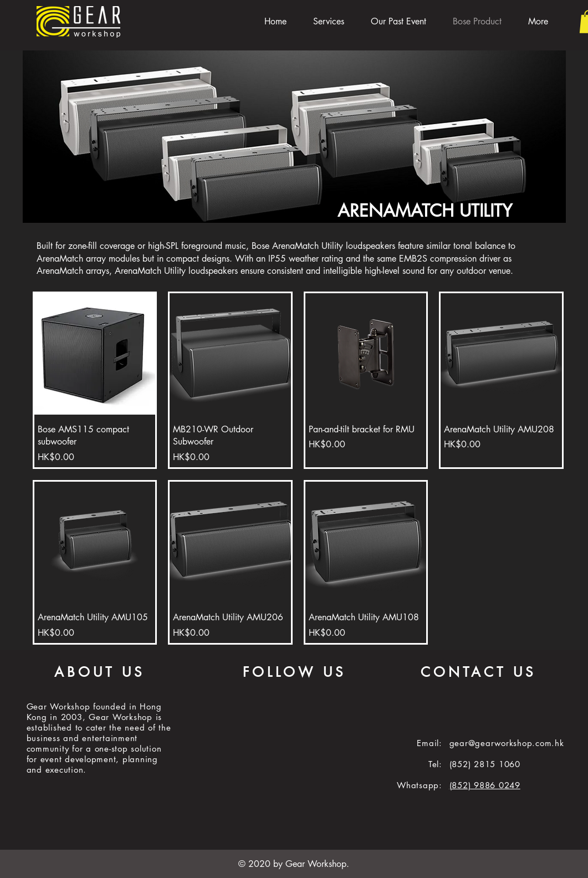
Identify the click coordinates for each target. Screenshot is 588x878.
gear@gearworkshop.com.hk (507, 743)
